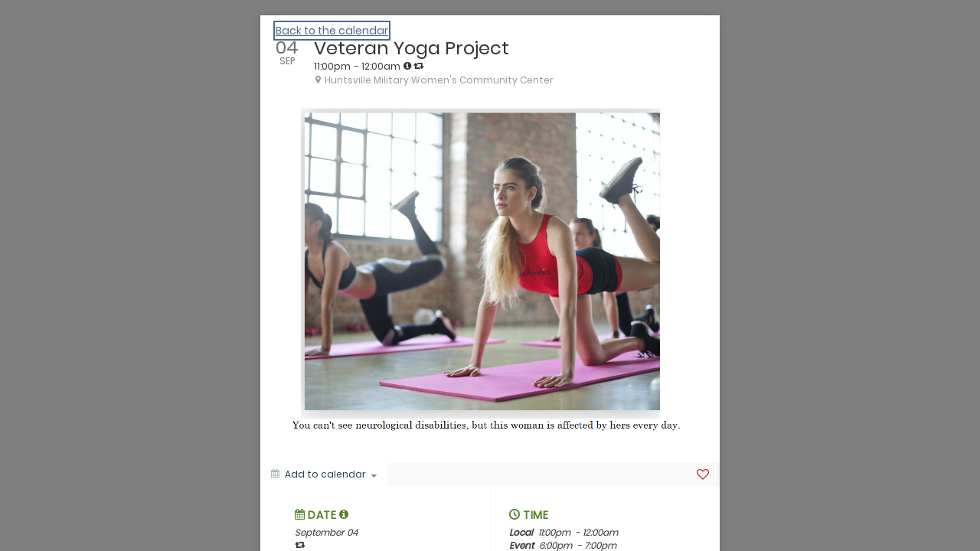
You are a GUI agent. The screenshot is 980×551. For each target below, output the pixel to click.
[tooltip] (407, 66)
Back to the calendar (332, 31)
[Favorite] (703, 474)
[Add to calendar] (324, 474)
